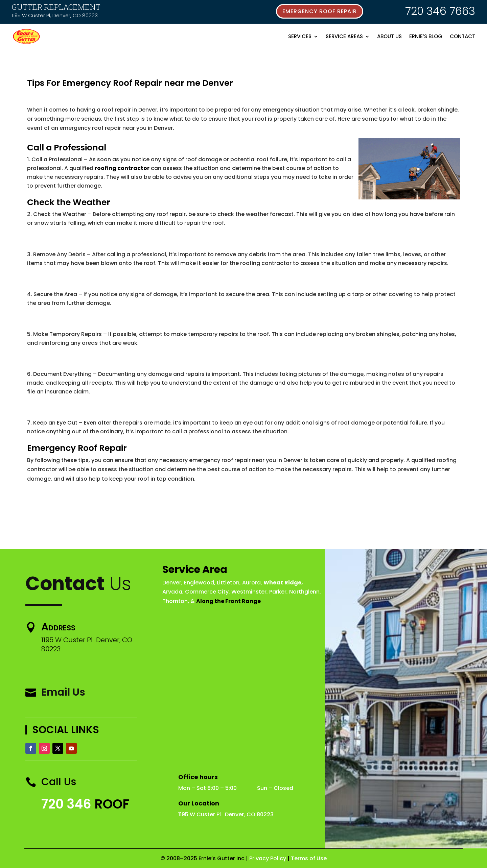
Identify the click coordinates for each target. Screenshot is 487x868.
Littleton (228, 583)
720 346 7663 (440, 11)
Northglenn (304, 592)
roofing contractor (122, 168)
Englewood (199, 583)
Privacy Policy (268, 858)
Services (300, 36)
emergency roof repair (320, 11)
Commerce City (207, 592)
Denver (172, 583)
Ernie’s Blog (426, 36)
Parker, (279, 592)
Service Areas (344, 36)
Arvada (172, 592)
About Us (389, 36)
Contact (462, 36)
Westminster (249, 592)
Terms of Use (309, 858)
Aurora (251, 583)
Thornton (175, 601)
